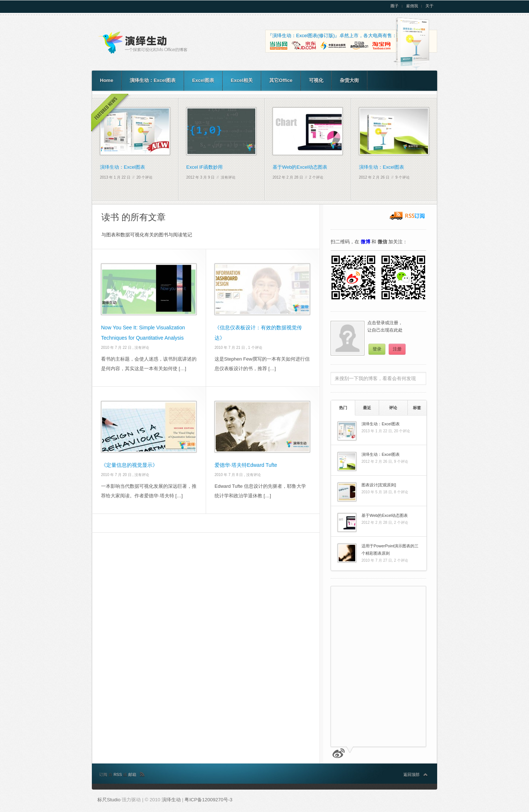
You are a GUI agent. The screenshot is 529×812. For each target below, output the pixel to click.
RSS (118, 775)
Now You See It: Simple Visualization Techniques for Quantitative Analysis (143, 333)
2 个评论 (316, 177)
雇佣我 (412, 6)
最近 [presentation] (367, 408)
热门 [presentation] (343, 408)
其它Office (281, 80)
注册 (397, 349)
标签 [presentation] (417, 408)
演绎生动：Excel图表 (153, 80)
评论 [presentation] (393, 408)
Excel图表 (203, 80)
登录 (377, 349)
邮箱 (132, 775)
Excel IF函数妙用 (204, 167)
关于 (429, 6)
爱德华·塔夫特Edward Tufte (246, 465)
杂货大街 (349, 80)
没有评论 (228, 177)
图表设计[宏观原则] (379, 485)
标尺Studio (109, 800)
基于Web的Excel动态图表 (300, 167)
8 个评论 (401, 492)
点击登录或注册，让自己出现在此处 (385, 326)
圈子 (395, 6)
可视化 (316, 80)
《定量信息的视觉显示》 (129, 465)
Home (107, 80)
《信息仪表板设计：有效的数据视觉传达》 (258, 333)
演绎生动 (172, 800)
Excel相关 (242, 80)
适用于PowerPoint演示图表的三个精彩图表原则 (390, 550)
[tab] (343, 408)
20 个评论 (145, 177)
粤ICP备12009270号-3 (208, 800)
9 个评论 (403, 177)
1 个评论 (255, 348)
